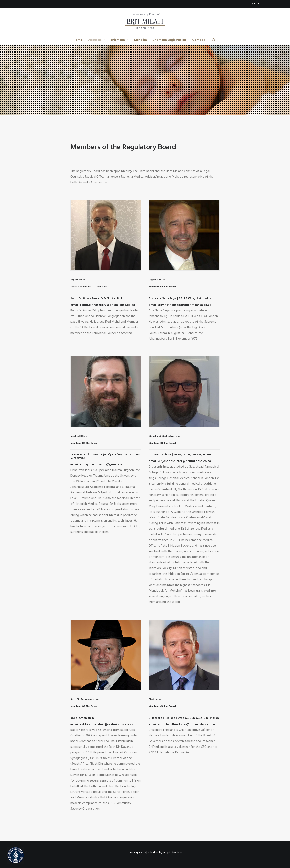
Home (78, 40)
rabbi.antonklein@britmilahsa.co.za (107, 724)
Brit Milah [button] (120, 40)
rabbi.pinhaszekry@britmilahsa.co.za (107, 305)
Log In (254, 4)
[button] (216, 40)
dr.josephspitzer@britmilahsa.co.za (184, 461)
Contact (198, 40)
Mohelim (140, 40)
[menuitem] (254, 4)
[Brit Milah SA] (145, 21)
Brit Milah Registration (169, 40)
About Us (97, 40)
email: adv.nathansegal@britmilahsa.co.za (180, 305)
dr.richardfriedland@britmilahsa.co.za (186, 724)
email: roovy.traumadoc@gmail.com (98, 464)
